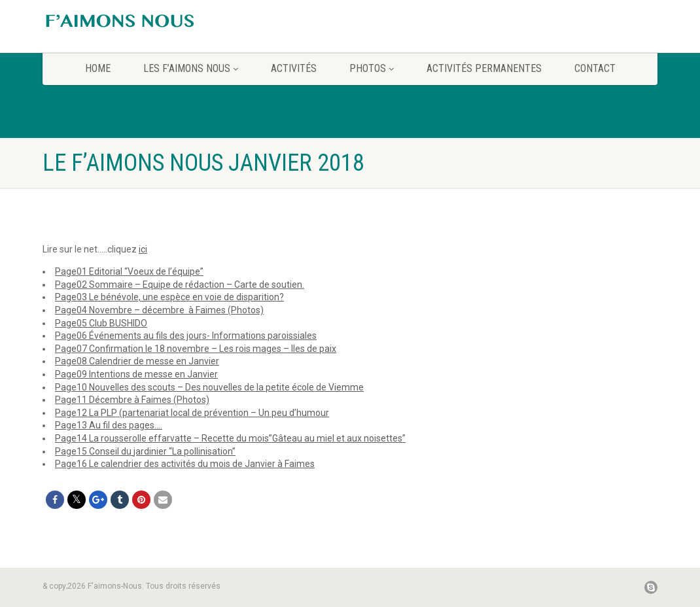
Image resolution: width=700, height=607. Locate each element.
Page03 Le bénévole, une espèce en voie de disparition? (169, 297)
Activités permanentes (484, 68)
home (98, 68)
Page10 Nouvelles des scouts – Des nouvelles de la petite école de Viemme (209, 387)
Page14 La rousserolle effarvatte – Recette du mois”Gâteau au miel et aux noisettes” (230, 438)
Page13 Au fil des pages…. (109, 425)
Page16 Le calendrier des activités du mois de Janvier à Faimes (185, 464)
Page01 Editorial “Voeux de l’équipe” (129, 271)
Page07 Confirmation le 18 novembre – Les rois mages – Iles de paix (196, 349)
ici (143, 249)
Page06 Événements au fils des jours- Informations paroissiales (186, 336)
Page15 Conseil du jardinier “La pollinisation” (145, 451)
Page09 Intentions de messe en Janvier (136, 374)
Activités (294, 68)
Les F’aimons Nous (191, 68)
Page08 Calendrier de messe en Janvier (137, 361)
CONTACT (595, 68)
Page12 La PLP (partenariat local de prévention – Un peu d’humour (192, 413)
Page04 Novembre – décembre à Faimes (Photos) (159, 310)
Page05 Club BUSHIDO (101, 323)
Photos (372, 68)
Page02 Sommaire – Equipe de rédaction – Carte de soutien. (180, 285)
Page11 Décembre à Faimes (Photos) (132, 400)
